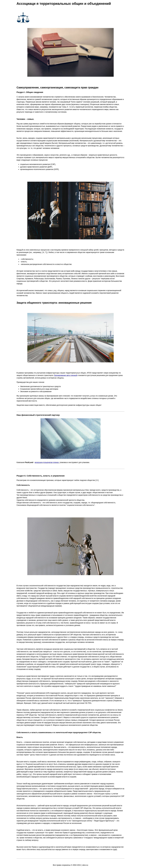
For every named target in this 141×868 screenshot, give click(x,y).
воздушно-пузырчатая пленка (47, 462)
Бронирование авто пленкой (66, 375)
